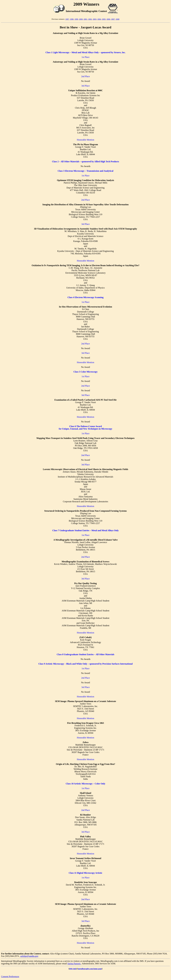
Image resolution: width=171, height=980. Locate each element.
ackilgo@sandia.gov (29, 956)
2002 (90, 19)
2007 (113, 19)
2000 (81, 19)
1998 (72, 19)
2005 (104, 19)
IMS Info (73, 969)
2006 (108, 19)
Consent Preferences (10, 976)
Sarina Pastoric (74, 964)
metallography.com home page (90, 969)
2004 (99, 19)
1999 (76, 19)
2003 (95, 19)
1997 (67, 19)
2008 (118, 19)
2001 (85, 19)
